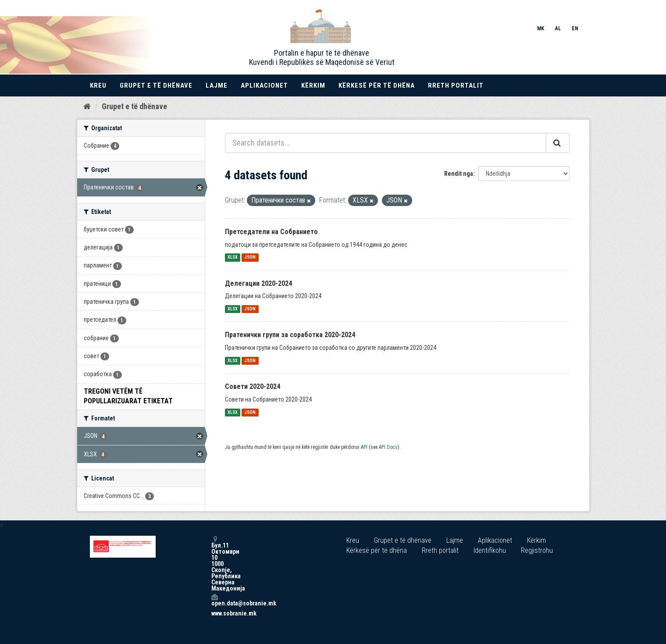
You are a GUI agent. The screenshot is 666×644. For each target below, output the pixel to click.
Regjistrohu (537, 550)
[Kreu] (87, 107)
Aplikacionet (264, 85)
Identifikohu (490, 550)
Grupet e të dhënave (156, 85)
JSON (250, 258)
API (364, 447)
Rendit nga (459, 174)
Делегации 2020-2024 (258, 283)
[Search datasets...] (386, 143)
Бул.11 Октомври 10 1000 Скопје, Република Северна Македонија (214, 564)
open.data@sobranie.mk (214, 600)
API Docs (388, 447)
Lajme (217, 85)
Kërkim (313, 85)
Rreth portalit (456, 85)
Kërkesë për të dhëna (377, 85)
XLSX (233, 258)
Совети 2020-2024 (253, 386)
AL (558, 28)
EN (575, 28)
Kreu (98, 85)
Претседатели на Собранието (271, 232)
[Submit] (558, 143)
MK (541, 28)
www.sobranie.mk (214, 613)
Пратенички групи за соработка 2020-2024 (290, 335)
